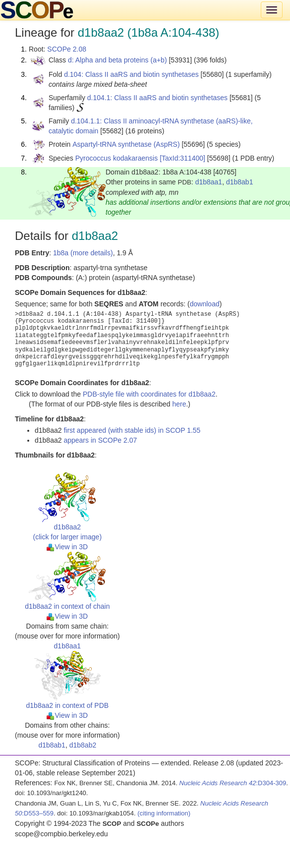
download (205, 304)
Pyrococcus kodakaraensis (117, 158)
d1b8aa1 (209, 182)
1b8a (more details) (83, 253)
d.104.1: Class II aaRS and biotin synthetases (157, 98)
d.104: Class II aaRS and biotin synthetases (131, 74)
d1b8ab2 (83, 745)
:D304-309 (233, 783)
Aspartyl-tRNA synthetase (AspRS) (126, 144)
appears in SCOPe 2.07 (100, 440)
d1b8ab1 (240, 182)
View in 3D (67, 547)
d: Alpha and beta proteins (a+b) (117, 60)
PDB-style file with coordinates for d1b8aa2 (149, 394)
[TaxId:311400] (182, 158)
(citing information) (164, 813)
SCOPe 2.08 (67, 49)
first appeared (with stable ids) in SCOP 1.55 (132, 430)
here (179, 404)
